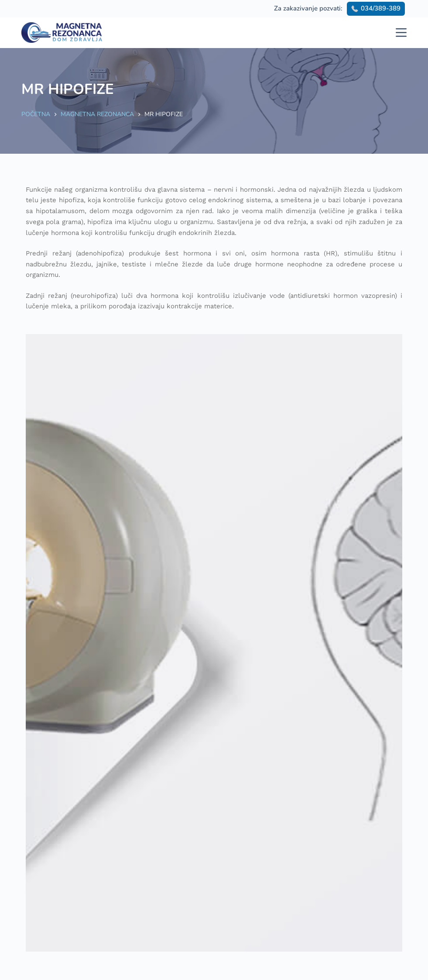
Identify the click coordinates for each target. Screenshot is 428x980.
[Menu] (401, 33)
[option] (214, 643)
